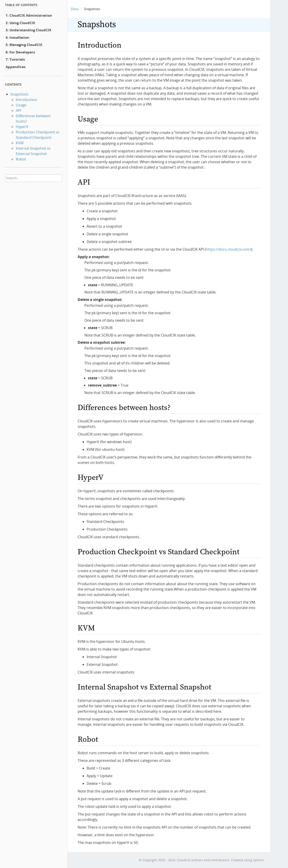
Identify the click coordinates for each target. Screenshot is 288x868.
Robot (21, 159)
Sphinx (258, 860)
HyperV (22, 127)
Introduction (26, 100)
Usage (21, 105)
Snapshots (19, 94)
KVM (20, 143)
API (18, 110)
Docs (75, 9)
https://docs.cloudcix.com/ (228, 249)
